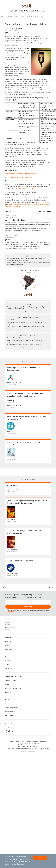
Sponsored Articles (12, 704)
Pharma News (10, 712)
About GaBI (10, 320)
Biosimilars (10, 16)
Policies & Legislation (13, 688)
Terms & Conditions (32, 741)
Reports (8, 692)
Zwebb (26, 751)
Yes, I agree (40, 858)
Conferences (10, 700)
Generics (9, 637)
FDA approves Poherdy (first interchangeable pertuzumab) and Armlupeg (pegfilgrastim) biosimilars (26, 259)
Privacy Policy (11, 612)
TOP (50, 587)
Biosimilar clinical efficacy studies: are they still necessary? (25, 344)
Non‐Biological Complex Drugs (16, 676)
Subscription (10, 727)
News (7, 645)
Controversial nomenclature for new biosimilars (21, 174)
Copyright (20, 744)
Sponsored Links (11, 708)
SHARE (6, 587)
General (8, 641)
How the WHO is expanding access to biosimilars (22, 347)
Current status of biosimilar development (19, 177)
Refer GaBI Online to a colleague (28, 746)
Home (3, 16)
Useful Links (10, 716)
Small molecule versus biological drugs (33, 16)
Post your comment (14, 33)
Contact (27, 744)
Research (17, 16)
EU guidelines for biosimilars (16, 329)
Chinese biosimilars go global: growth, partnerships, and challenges (27, 311)
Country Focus (11, 680)
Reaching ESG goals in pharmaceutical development (22, 338)
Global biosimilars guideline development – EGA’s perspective (26, 326)
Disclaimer (44, 741)
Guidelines (9, 684)
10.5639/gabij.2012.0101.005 (26, 189)
